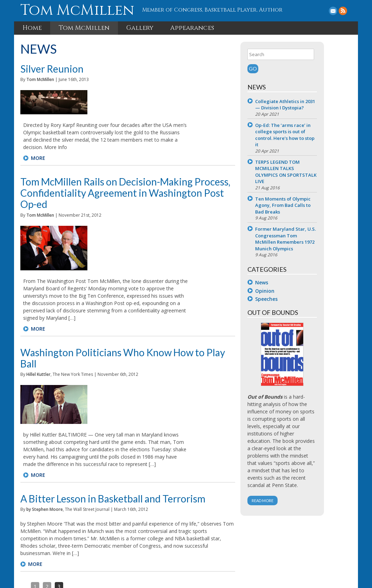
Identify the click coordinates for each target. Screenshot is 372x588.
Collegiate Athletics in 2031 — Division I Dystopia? (313, 107)
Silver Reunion (53, 68)
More (99, 126)
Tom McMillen (76, 10)
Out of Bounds (142, 553)
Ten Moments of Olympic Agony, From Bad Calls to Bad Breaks (316, 211)
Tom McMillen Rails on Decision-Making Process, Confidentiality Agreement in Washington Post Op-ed (137, 156)
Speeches (300, 305)
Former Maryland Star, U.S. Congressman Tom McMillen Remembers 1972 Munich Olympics (314, 245)
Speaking (176, 553)
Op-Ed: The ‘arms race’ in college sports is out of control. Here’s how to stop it (316, 141)
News (295, 288)
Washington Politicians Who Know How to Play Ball (132, 250)
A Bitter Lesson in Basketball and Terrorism (114, 339)
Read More (296, 514)
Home (32, 27)
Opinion (298, 297)
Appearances (192, 27)
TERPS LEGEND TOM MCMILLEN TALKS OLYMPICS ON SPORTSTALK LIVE (311, 178)
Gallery (140, 27)
